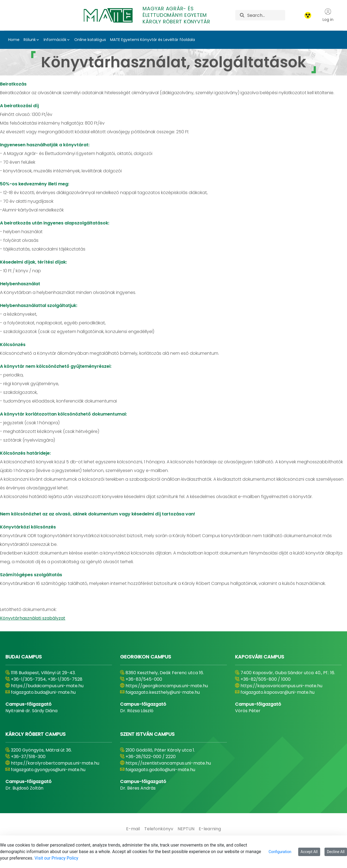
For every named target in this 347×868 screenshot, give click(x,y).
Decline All (336, 852)
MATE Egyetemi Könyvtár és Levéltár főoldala (152, 40)
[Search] (266, 15)
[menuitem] (133, 829)
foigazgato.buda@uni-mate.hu (43, 692)
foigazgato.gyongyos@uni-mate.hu (48, 770)
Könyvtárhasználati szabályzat (33, 618)
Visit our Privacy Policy (56, 858)
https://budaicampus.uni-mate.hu (47, 686)
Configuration (280, 852)
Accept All (309, 852)
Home (14, 40)
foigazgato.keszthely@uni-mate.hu (163, 692)
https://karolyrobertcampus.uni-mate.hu (55, 763)
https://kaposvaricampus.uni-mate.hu (281, 686)
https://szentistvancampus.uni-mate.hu (168, 763)
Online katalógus (90, 40)
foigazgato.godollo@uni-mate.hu (160, 770)
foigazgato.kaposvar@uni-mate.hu (277, 692)
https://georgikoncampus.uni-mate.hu (167, 686)
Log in (328, 15)
